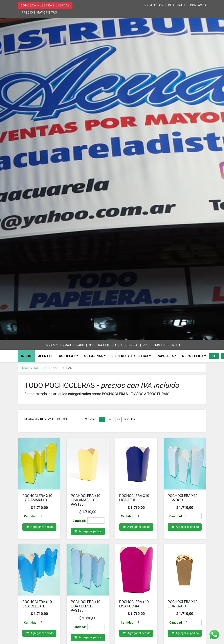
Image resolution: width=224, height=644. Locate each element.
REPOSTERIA (193, 358)
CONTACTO (198, 5)
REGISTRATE (177, 5)
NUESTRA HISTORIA (103, 345)
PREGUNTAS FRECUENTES (161, 345)
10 (102, 423)
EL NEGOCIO (130, 345)
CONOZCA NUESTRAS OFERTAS (45, 6)
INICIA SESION (153, 5)
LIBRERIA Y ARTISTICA (130, 358)
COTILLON (67, 358)
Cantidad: (31, 520)
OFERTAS (45, 358)
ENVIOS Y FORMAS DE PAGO (64, 345)
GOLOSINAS (94, 358)
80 (118, 423)
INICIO (26, 358)
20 (110, 423)
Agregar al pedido (39, 531)
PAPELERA (165, 358)
